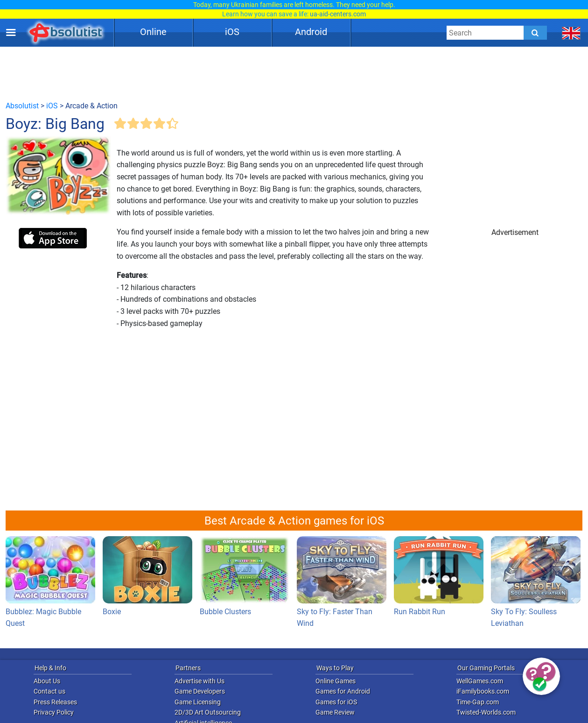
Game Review (335, 712)
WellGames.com (480, 681)
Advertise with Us (199, 681)
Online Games (336, 681)
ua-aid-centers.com (338, 14)
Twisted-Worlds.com (486, 712)
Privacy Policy (54, 712)
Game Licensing (198, 702)
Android (311, 32)
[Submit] (535, 33)
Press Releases (55, 702)
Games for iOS (336, 702)
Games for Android (343, 691)
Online (153, 32)
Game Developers (200, 691)
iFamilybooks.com (483, 691)
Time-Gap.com (478, 702)
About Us (47, 681)
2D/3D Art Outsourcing (208, 712)
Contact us (49, 691)
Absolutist (22, 106)
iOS (232, 32)
